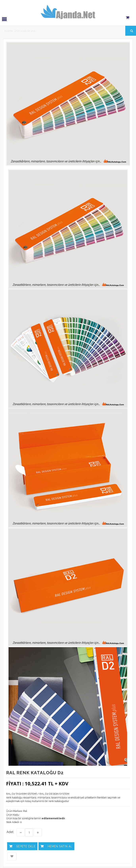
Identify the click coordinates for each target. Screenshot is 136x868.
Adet (10, 832)
